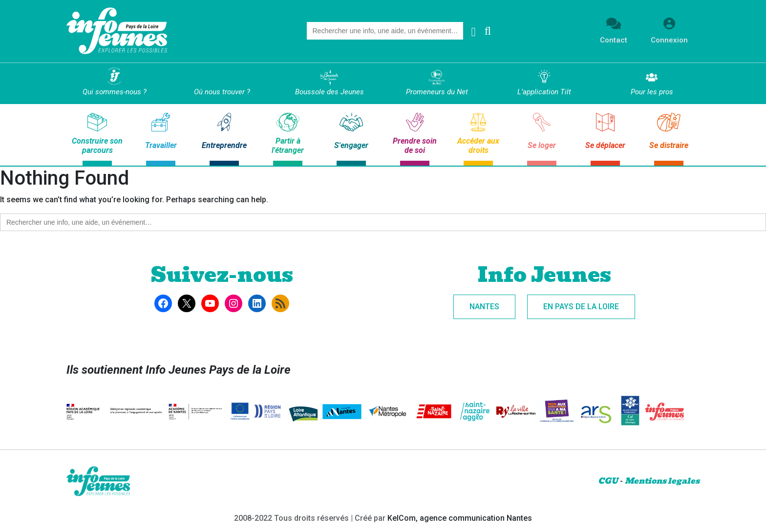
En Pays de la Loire (581, 307)
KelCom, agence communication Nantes (460, 518)
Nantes (484, 307)
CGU (608, 481)
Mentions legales (662, 481)
